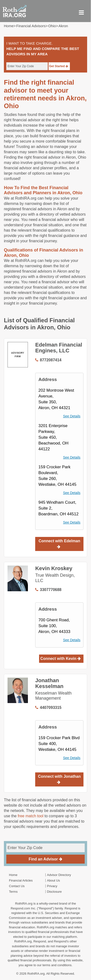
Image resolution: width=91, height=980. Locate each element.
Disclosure (54, 892)
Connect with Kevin (61, 659)
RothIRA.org (36, 974)
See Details (72, 416)
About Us (54, 880)
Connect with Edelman (59, 544)
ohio (52, 26)
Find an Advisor (45, 859)
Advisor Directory (59, 875)
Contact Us (17, 886)
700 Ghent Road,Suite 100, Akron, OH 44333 (54, 626)
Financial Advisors (31, 26)
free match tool (31, 816)
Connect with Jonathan (59, 779)
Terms (13, 892)
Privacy (52, 886)
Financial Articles (21, 880)
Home (9, 26)
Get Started (58, 66)
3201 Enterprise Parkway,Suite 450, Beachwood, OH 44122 (53, 437)
